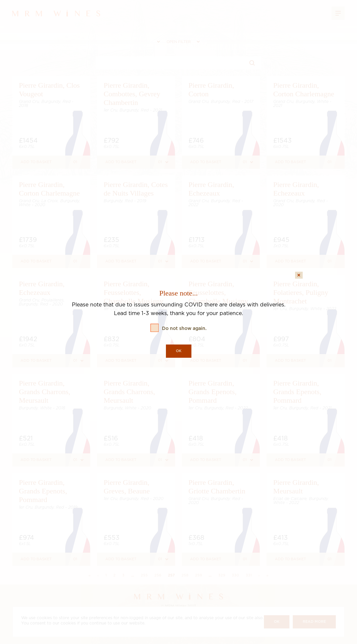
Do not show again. (184, 329)
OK (179, 351)
